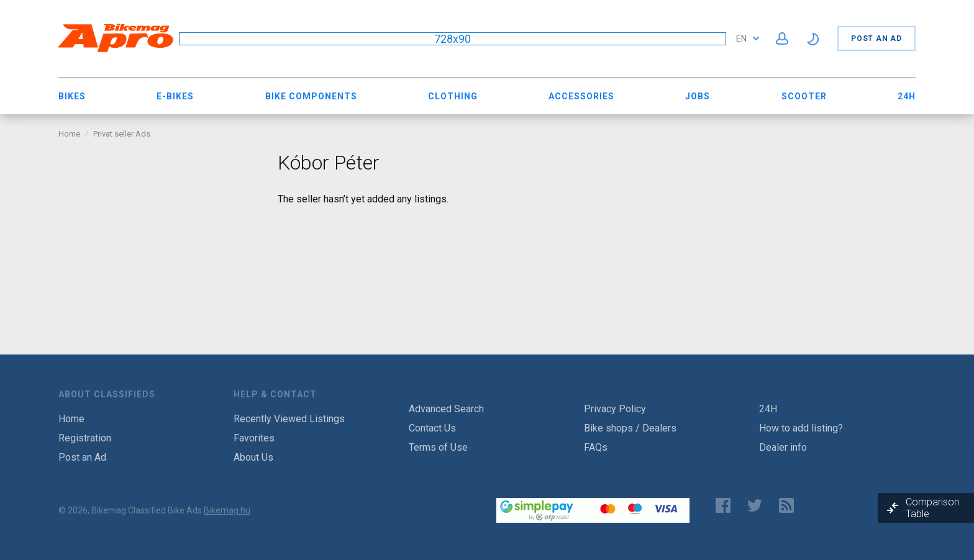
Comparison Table (932, 508)
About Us (253, 457)
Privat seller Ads (122, 134)
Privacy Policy (615, 409)
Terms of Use (438, 447)
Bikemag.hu (227, 510)
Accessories (581, 96)
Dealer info (783, 447)
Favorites (254, 438)
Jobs (698, 96)
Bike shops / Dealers (630, 428)
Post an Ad (876, 38)
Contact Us (432, 428)
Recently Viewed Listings (289, 419)
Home (69, 134)
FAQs (596, 447)
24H (907, 96)
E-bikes (175, 96)
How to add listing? (801, 428)
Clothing (453, 96)
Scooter (804, 96)
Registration (85, 438)
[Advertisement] (159, 228)
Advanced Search (446, 409)
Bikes (72, 96)
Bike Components (311, 96)
